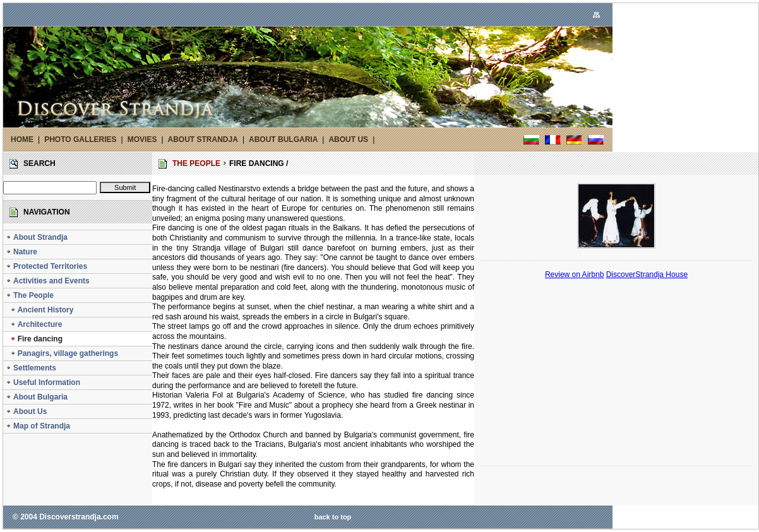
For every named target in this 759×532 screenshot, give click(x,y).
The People (30, 295)
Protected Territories (46, 266)
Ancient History (39, 310)
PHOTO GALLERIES (80, 139)
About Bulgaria (37, 397)
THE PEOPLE (196, 163)
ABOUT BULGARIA (283, 139)
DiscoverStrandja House (647, 275)
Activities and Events (48, 281)
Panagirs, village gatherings (62, 353)
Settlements (31, 368)
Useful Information (43, 382)
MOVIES (142, 139)
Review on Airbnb (574, 275)
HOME (22, 139)
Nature (21, 252)
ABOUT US (348, 139)
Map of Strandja (38, 426)
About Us (26, 411)
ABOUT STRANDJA (203, 139)
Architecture (34, 324)
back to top (333, 517)
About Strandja (37, 237)
